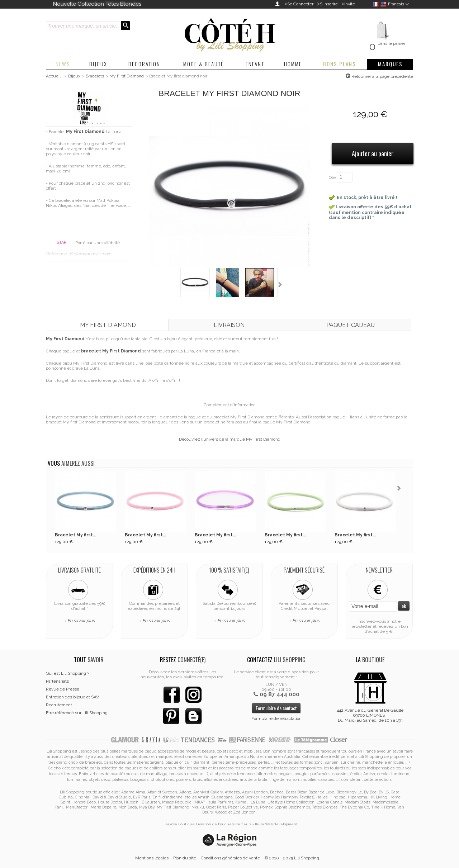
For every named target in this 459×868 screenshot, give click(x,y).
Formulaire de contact (276, 708)
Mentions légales (152, 858)
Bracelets (95, 76)
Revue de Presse (63, 689)
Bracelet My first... (75, 535)
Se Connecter (300, 4)
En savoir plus (81, 621)
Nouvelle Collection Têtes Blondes (97, 4)
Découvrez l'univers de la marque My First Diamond (230, 439)
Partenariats (57, 681)
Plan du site (185, 858)
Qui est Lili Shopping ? (68, 673)
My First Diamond (127, 76)
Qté (332, 177)
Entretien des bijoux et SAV (72, 697)
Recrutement (59, 705)
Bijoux (74, 76)
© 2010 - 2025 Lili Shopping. (292, 858)
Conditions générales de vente (230, 858)
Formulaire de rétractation (276, 718)
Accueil (53, 76)
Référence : (58, 254)
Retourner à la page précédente (382, 76)
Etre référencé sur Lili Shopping (77, 713)
